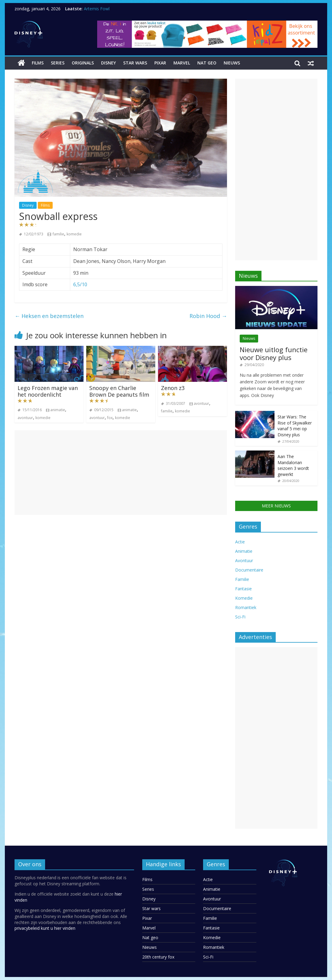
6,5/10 (80, 284)
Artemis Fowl (97, 9)
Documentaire (249, 570)
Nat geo (207, 63)
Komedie (244, 598)
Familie (242, 579)
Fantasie (243, 589)
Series (58, 63)
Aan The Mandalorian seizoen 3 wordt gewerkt (293, 465)
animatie (58, 410)
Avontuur (244, 560)
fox (110, 418)
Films (38, 63)
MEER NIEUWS (276, 506)
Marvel (182, 63)
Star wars (135, 63)
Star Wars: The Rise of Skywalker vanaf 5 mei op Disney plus (295, 426)
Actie (240, 542)
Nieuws (232, 63)
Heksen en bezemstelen (49, 316)
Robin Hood (208, 316)
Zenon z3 (173, 388)
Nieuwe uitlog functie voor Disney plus (274, 353)
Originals (83, 63)
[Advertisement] (121, 473)
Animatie (244, 551)
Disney (108, 63)
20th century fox (158, 957)
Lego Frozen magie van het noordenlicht (48, 391)
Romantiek (246, 607)
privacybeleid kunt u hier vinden (45, 928)
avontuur (25, 418)
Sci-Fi (240, 617)
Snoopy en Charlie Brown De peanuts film (119, 391)
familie (58, 234)
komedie (74, 234)
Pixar (160, 63)
